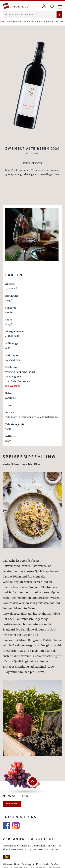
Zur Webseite (13, 386)
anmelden (12, 804)
